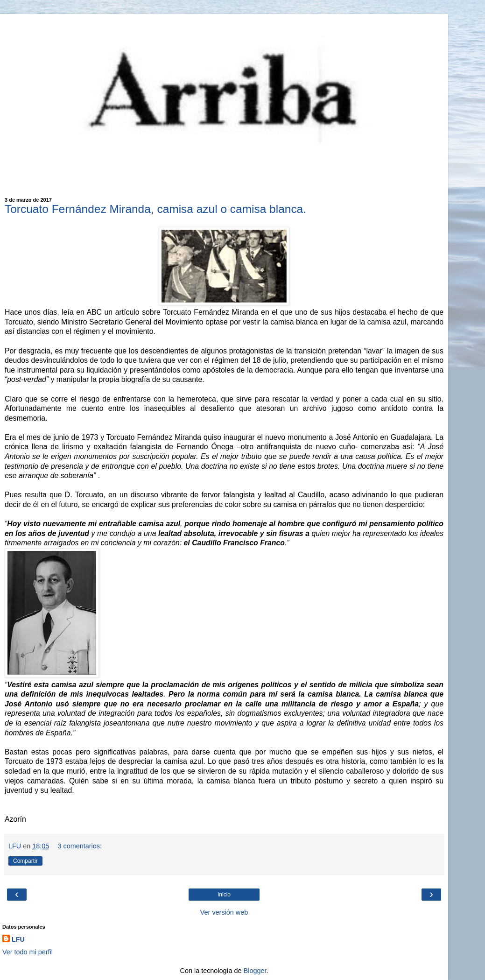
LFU (18, 939)
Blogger (255, 971)
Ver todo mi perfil (28, 952)
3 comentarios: (80, 846)
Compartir (25, 861)
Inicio (224, 895)
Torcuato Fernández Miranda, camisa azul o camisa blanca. (155, 209)
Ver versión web (224, 912)
